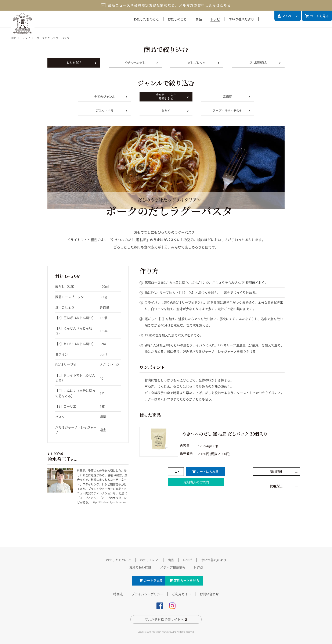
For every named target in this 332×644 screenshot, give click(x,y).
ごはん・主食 (111, 110)
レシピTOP (82, 63)
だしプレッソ (204, 63)
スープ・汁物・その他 (231, 110)
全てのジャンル (111, 96)
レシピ (26, 38)
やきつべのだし (141, 63)
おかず (175, 110)
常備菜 (237, 96)
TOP (13, 38)
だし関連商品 (265, 63)
